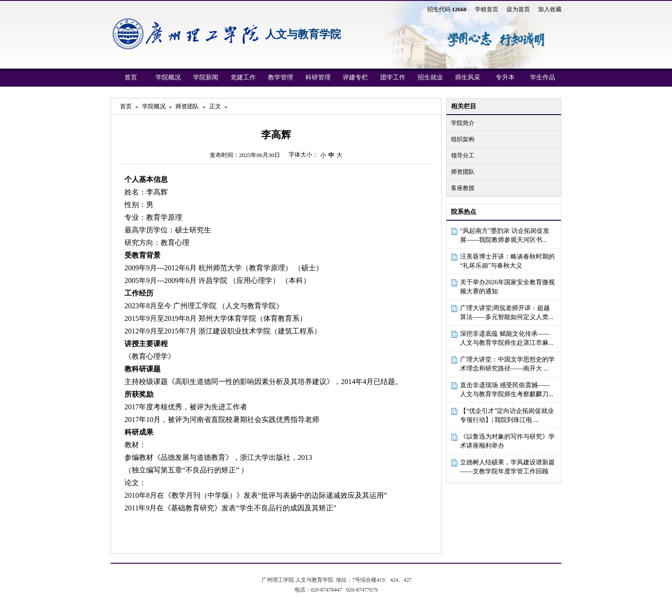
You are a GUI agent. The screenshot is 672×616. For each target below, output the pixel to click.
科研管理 (318, 77)
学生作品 (543, 77)
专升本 (505, 77)
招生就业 (430, 77)
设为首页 (518, 9)
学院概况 (168, 77)
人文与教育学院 (303, 34)
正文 (215, 106)
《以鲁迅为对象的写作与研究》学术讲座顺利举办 (507, 441)
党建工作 (243, 77)
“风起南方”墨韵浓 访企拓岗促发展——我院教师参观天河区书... (505, 235)
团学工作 (393, 77)
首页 (131, 77)
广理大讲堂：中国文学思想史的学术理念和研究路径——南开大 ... (507, 364)
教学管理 (281, 77)
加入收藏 (550, 9)
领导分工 (463, 155)
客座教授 (463, 188)
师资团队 (463, 172)
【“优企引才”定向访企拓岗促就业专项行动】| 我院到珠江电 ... (507, 415)
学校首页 (487, 9)
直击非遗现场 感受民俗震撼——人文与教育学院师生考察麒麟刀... (507, 390)
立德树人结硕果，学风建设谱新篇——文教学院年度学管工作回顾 (507, 467)
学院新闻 (206, 77)
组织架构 (463, 139)
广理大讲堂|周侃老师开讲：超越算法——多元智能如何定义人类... (507, 313)
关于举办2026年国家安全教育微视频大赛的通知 (507, 287)
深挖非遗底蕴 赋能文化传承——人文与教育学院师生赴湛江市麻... (507, 338)
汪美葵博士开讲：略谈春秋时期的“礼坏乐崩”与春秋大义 (507, 261)
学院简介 (463, 123)
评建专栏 (355, 77)
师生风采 (468, 77)
